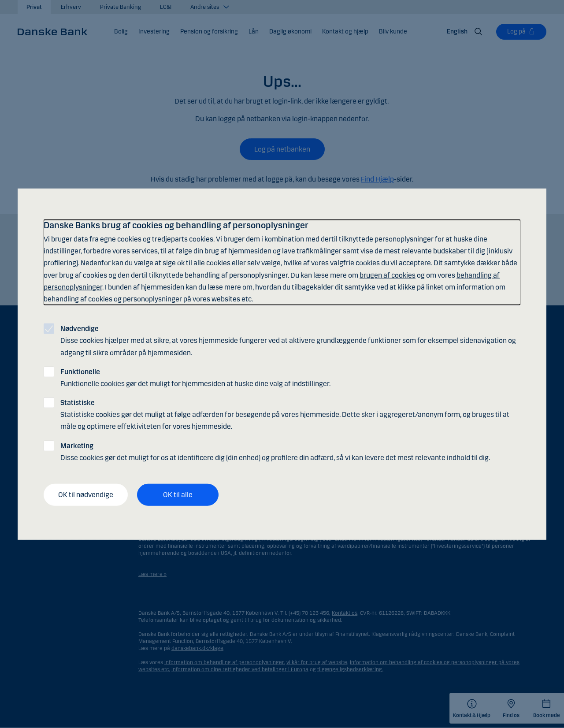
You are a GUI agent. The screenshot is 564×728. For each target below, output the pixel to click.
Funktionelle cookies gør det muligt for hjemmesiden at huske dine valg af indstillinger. (195, 377)
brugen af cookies (388, 275)
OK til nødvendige (86, 495)
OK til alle (178, 495)
